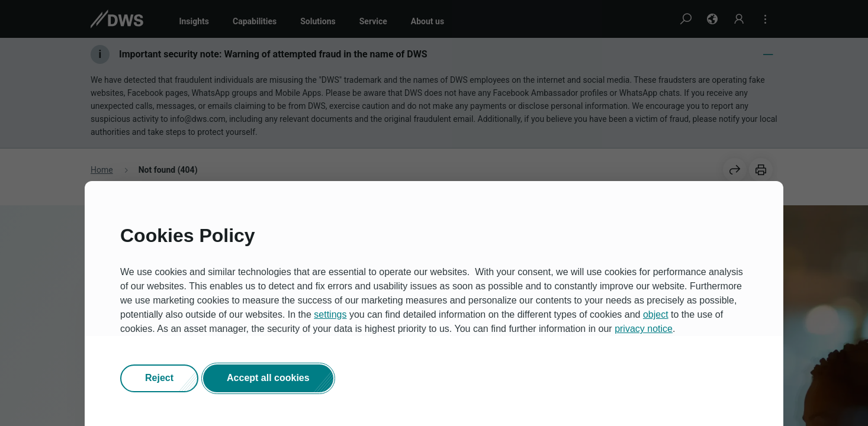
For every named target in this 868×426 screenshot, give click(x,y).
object (656, 314)
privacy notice (644, 329)
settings (330, 314)
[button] (159, 379)
